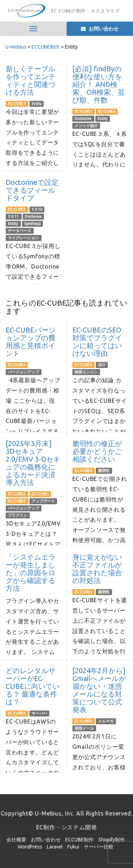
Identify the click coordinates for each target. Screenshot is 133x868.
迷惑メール (84, 728)
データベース (20, 231)
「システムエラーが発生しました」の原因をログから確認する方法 (31, 573)
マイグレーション (23, 238)
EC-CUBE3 (17, 104)
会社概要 (16, 840)
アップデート (43, 501)
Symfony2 (32, 224)
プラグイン (18, 515)
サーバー (39, 713)
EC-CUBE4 (107, 111)
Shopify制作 (112, 840)
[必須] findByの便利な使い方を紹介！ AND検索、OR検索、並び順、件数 (99, 84)
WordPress (30, 847)
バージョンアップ (23, 372)
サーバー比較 (99, 847)
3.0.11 (13, 216)
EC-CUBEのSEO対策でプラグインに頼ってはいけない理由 (97, 342)
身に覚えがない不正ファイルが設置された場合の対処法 (97, 569)
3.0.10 (37, 209)
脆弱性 (104, 471)
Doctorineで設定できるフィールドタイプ (32, 190)
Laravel (55, 847)
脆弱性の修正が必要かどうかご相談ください (97, 451)
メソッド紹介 (86, 126)
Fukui (73, 847)
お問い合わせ (46, 840)
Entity (37, 104)
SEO (102, 365)
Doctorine (83, 119)
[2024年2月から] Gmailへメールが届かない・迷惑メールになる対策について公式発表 (99, 690)
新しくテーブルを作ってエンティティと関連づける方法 (31, 80)
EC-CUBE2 (17, 494)
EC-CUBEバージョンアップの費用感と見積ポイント (31, 342)
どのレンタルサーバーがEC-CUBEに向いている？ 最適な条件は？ (33, 686)
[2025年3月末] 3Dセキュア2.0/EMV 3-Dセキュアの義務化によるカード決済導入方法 (33, 463)
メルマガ (106, 721)
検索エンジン (86, 372)
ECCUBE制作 (79, 840)
